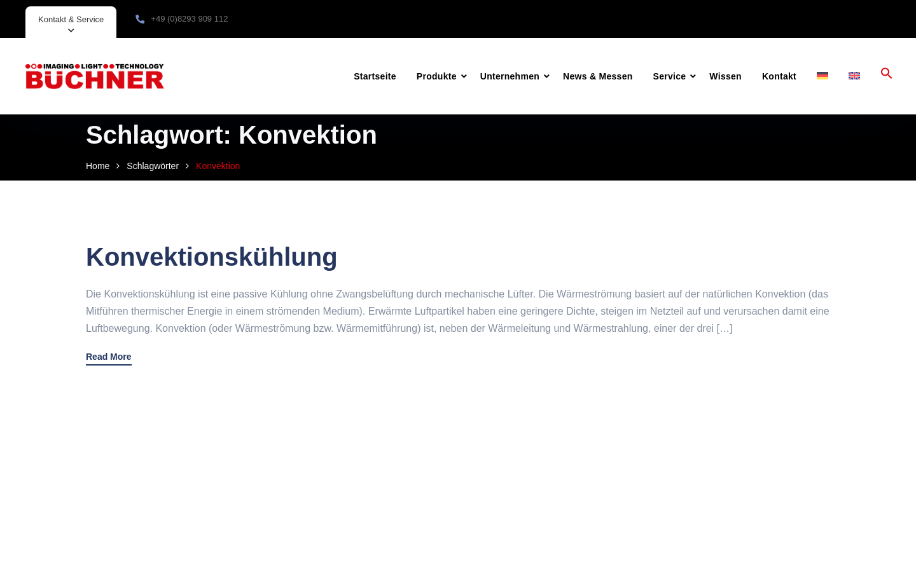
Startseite (375, 76)
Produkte (437, 76)
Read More (109, 357)
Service (670, 76)
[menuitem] (822, 76)
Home (98, 166)
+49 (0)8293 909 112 (189, 19)
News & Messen (598, 76)
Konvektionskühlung (212, 257)
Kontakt (779, 76)
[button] (887, 76)
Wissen (725, 76)
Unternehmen (510, 76)
